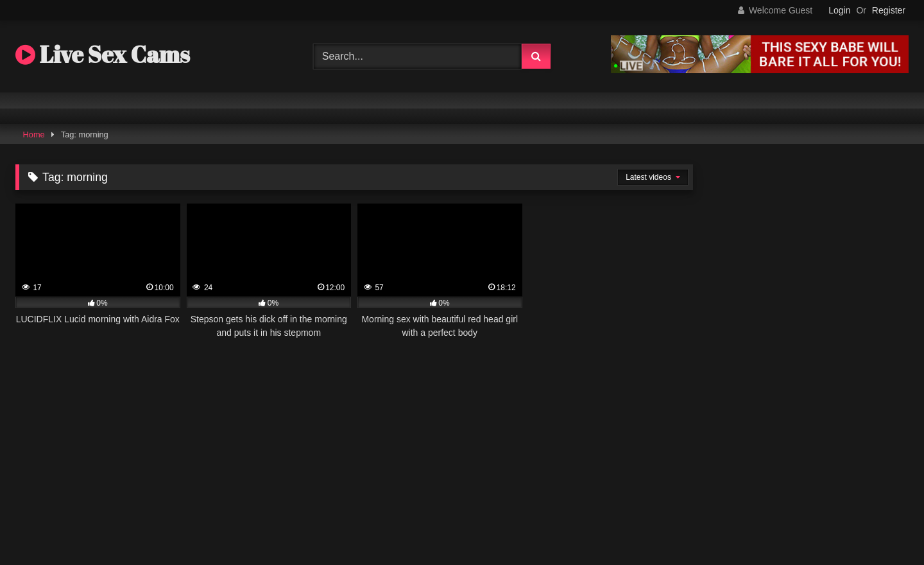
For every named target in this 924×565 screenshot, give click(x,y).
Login (839, 10)
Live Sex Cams (103, 54)
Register (889, 10)
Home (34, 135)
